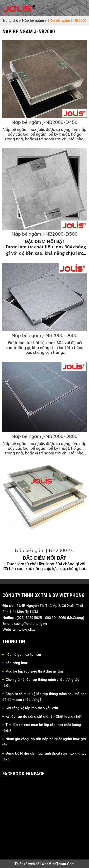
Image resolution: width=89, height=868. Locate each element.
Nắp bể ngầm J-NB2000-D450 (45, 122)
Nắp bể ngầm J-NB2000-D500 (45, 234)
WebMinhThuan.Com (58, 864)
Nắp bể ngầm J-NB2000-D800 (45, 436)
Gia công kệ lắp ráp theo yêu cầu (32, 708)
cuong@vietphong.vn (30, 624)
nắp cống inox (17, 663)
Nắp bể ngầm (33, 21)
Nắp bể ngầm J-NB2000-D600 (45, 335)
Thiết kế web (25, 864)
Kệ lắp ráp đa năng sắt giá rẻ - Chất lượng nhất (43, 717)
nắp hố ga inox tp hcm (23, 655)
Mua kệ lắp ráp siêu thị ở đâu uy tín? (34, 671)
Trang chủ (10, 21)
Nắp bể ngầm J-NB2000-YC (45, 550)
